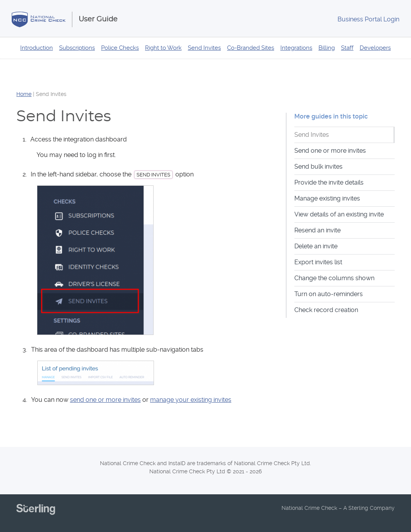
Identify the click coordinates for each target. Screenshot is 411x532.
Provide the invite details (329, 182)
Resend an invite (317, 230)
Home (24, 94)
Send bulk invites (318, 167)
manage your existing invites (191, 400)
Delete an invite (316, 246)
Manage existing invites (327, 198)
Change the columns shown (334, 278)
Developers (375, 48)
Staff (347, 48)
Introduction (37, 48)
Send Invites (204, 48)
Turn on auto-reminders (329, 294)
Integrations (296, 48)
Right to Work (163, 48)
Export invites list (318, 262)
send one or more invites (105, 400)
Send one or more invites (330, 151)
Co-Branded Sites (251, 48)
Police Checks (120, 48)
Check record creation (326, 310)
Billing (327, 48)
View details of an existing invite (339, 214)
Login (368, 19)
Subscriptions (77, 48)
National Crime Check (42, 19)
